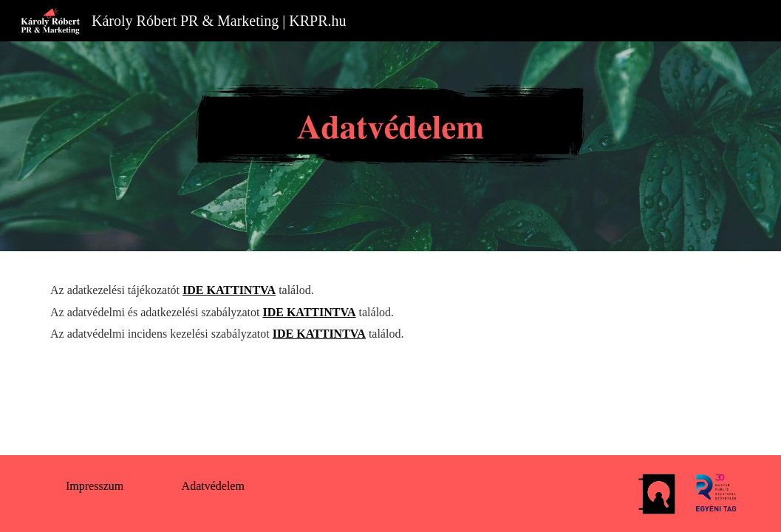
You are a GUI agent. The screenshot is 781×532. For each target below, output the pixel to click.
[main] (390, 312)
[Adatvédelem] (213, 486)
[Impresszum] (95, 486)
